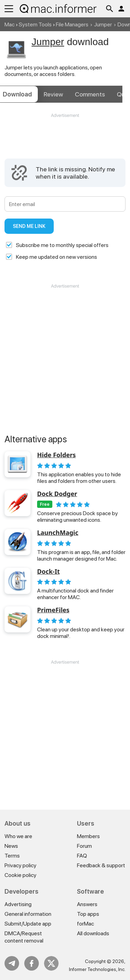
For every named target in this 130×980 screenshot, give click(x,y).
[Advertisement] (65, 139)
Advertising (18, 904)
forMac (85, 924)
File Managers (72, 24)
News (11, 846)
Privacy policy (20, 865)
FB (32, 963)
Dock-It (48, 572)
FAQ (82, 856)
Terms (12, 856)
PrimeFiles (53, 610)
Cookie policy (20, 875)
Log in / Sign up (121, 9)
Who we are (18, 836)
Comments (90, 94)
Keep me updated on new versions (57, 257)
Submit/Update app (28, 924)
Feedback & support (101, 865)
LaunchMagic (58, 533)
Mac (10, 24)
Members (88, 836)
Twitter (51, 963)
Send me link (29, 226)
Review (53, 94)
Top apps (88, 914)
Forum (84, 846)
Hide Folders (57, 455)
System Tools (35, 24)
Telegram (12, 963)
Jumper (103, 24)
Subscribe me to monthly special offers (62, 245)
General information (28, 914)
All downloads (93, 933)
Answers (87, 904)
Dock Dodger (57, 494)
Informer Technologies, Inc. (97, 969)
